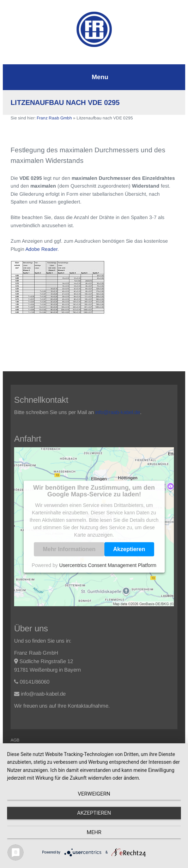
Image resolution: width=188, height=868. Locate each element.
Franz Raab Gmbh (54, 118)
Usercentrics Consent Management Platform (108, 565)
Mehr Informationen (69, 549)
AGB (15, 740)
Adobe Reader (41, 249)
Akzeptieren (129, 549)
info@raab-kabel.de (118, 412)
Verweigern (94, 794)
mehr (94, 832)
